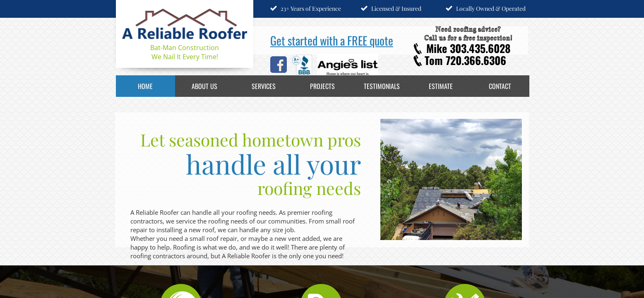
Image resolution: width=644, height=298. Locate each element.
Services (264, 86)
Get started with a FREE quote (332, 40)
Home (145, 86)
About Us (204, 86)
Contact (500, 86)
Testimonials (382, 86)
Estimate (441, 86)
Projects (322, 86)
